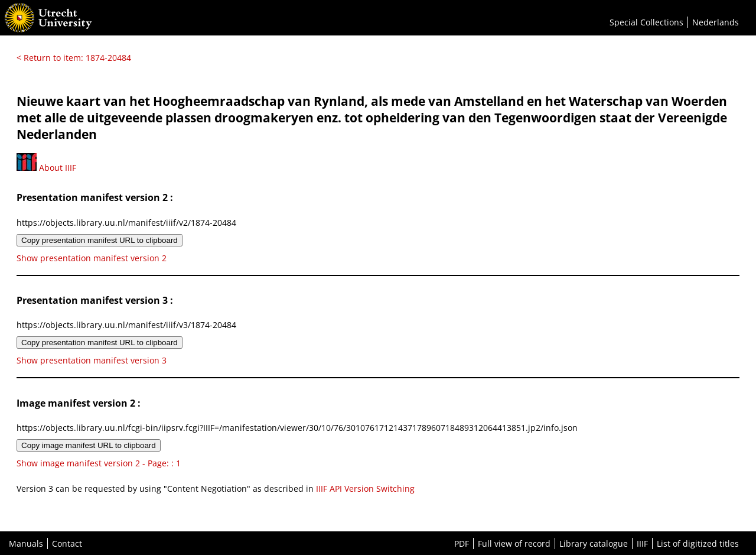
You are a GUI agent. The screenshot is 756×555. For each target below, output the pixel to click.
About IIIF (46, 168)
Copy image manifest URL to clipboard (89, 445)
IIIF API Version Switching (365, 489)
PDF (462, 543)
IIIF (642, 543)
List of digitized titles (698, 543)
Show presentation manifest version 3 (92, 360)
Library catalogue (594, 543)
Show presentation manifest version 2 (92, 258)
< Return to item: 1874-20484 (74, 58)
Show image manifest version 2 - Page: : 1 (99, 463)
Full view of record (514, 543)
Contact (67, 543)
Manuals (26, 543)
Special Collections (646, 22)
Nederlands (716, 22)
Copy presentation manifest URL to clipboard (100, 240)
